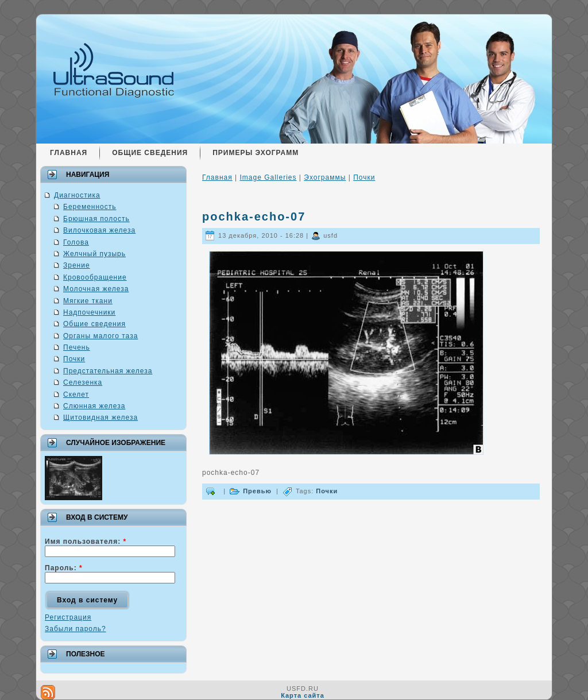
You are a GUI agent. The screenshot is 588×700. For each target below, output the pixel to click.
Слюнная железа (94, 406)
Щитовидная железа (100, 417)
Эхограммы (325, 177)
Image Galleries (268, 177)
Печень (77, 347)
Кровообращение (95, 277)
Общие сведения (94, 324)
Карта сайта (303, 695)
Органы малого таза (100, 336)
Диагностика (77, 195)
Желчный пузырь (94, 254)
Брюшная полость (96, 219)
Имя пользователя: (86, 542)
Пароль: (64, 568)
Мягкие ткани (88, 301)
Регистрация (68, 617)
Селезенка (83, 382)
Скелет (76, 395)
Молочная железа (96, 289)
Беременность (90, 207)
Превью (257, 491)
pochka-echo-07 (254, 216)
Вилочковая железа (99, 230)
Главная (217, 177)
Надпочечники (89, 312)
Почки (74, 359)
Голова (76, 242)
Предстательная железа (108, 371)
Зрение (77, 265)
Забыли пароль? (76, 629)
